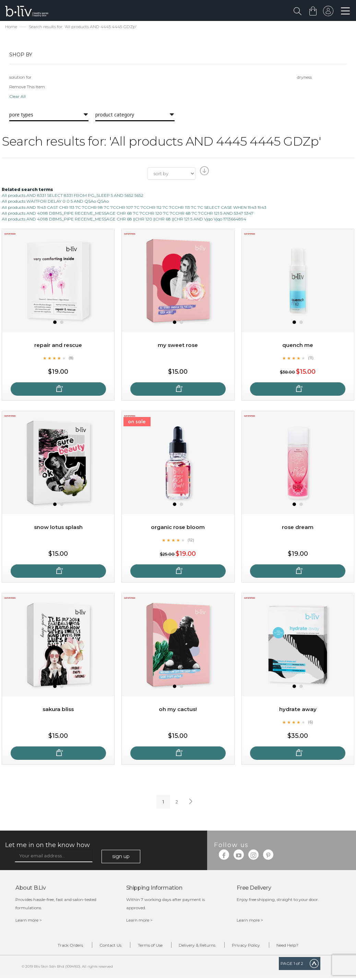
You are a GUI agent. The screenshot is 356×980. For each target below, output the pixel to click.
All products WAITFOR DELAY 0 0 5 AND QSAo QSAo (55, 202)
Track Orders (57, 947)
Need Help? (300, 947)
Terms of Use (147, 947)
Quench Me (298, 346)
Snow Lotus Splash (58, 528)
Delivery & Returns (200, 947)
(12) (191, 541)
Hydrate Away (298, 710)
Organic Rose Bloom (178, 528)
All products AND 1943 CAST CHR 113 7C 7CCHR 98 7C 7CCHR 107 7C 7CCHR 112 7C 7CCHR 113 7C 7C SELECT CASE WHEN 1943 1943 (134, 208)
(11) (311, 359)
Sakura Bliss (58, 710)
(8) (71, 359)
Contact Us (103, 947)
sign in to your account (328, 13)
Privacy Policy (254, 947)
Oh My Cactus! (178, 710)
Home (11, 28)
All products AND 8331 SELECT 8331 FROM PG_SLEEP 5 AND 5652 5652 (73, 196)
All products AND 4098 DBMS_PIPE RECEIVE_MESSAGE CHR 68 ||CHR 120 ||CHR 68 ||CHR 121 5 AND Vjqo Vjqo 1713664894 (124, 220)
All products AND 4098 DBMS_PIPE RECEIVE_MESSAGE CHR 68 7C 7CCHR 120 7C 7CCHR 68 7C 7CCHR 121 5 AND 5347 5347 (128, 214)
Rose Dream (298, 528)
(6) (311, 723)
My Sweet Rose (178, 346)
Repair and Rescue (58, 346)
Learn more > (29, 921)
